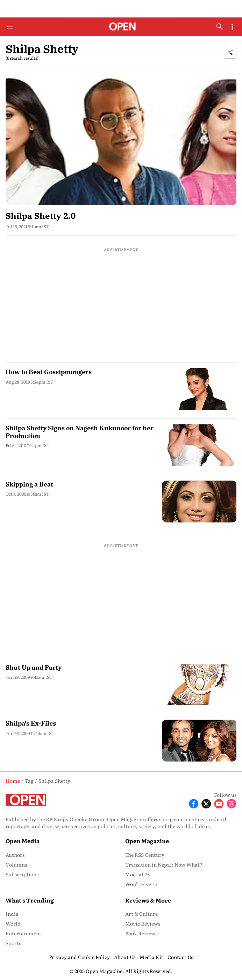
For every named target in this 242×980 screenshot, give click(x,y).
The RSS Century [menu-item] (145, 855)
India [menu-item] (12, 914)
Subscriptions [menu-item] (22, 874)
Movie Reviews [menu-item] (143, 923)
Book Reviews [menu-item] (141, 933)
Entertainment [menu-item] (23, 933)
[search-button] (220, 27)
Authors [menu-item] (15, 855)
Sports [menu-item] (13, 943)
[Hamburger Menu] (10, 27)
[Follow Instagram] (232, 803)
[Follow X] (206, 803)
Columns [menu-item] (16, 864)
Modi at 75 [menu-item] (137, 874)
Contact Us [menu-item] (180, 957)
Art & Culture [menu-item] (141, 914)
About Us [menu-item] (125, 957)
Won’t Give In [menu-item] (141, 884)
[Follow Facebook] (194, 803)
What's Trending (30, 900)
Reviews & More (148, 900)
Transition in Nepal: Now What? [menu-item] (164, 864)
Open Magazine (147, 841)
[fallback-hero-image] (121, 140)
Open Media (23, 841)
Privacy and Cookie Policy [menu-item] (79, 957)
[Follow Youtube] (219, 803)
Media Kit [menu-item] (151, 957)
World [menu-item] (13, 923)
